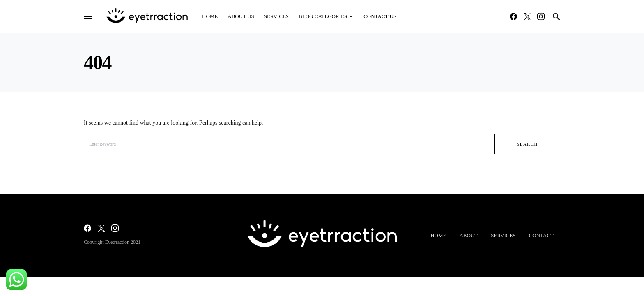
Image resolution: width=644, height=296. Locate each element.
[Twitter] (527, 16)
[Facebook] (513, 16)
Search (527, 144)
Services (503, 235)
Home (438, 235)
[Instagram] (541, 16)
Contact (541, 235)
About (468, 235)
